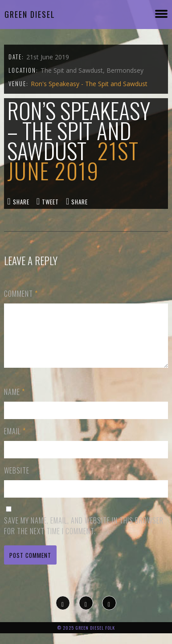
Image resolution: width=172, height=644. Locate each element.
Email (15, 442)
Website (17, 481)
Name (14, 403)
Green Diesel (30, 14)
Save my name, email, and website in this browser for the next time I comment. (84, 536)
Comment (21, 294)
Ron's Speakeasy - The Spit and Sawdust (89, 84)
